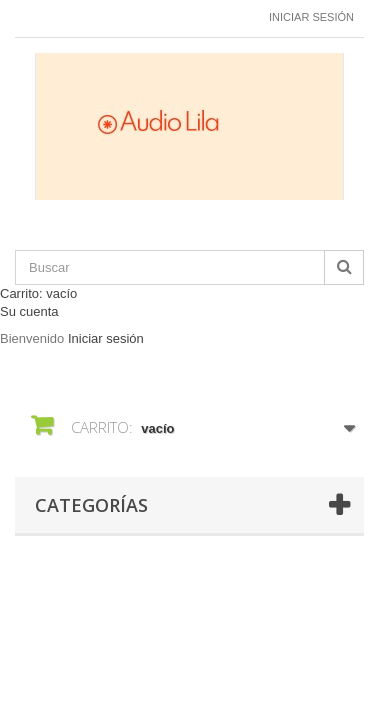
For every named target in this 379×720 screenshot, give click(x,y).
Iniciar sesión (311, 17)
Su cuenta (29, 311)
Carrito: (38, 293)
